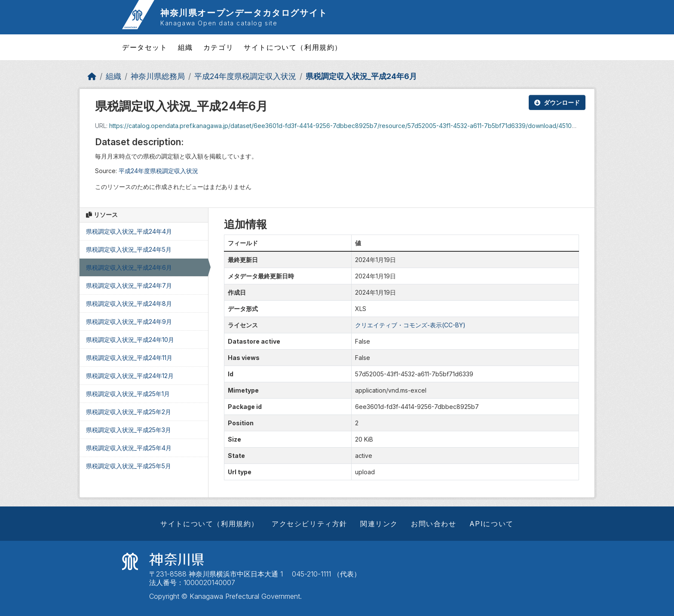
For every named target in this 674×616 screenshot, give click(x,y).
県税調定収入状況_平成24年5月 (129, 249)
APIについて (492, 524)
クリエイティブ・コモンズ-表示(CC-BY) (410, 325)
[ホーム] (92, 76)
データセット (145, 47)
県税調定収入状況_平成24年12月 (130, 376)
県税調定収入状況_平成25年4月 (129, 448)
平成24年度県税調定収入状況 (245, 76)
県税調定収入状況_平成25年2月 (129, 412)
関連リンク (379, 524)
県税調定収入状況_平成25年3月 (129, 430)
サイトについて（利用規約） (293, 47)
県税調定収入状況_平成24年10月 (130, 340)
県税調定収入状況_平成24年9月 (129, 322)
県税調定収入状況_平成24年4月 (129, 231)
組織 (185, 47)
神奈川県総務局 (158, 76)
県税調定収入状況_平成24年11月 (129, 358)
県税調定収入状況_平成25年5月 (129, 466)
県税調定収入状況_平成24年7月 (129, 285)
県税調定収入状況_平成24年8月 (129, 303)
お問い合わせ (434, 524)
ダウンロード (557, 102)
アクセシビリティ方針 (309, 524)
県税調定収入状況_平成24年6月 (361, 76)
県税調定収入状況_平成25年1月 (128, 394)
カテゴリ (218, 47)
